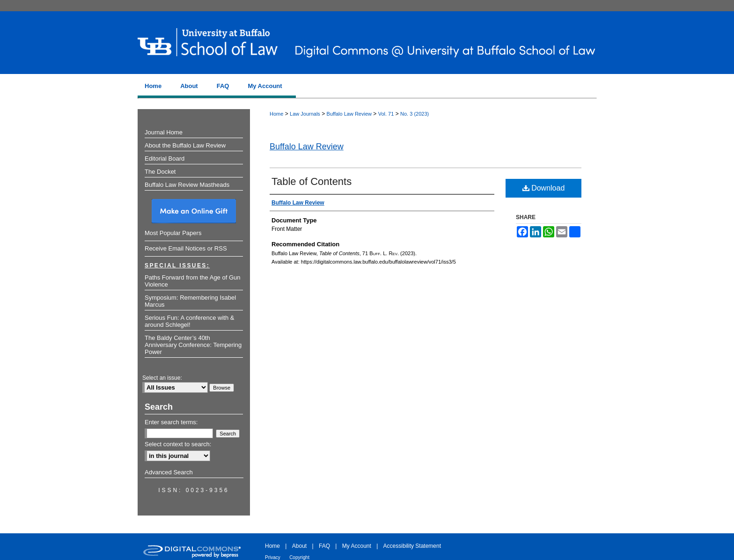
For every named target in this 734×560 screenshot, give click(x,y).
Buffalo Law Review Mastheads (187, 185)
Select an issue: (162, 378)
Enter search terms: (171, 422)
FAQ (324, 546)
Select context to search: (178, 444)
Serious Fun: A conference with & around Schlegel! (190, 321)
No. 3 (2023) (415, 114)
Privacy (273, 557)
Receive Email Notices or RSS (186, 248)
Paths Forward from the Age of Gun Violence (193, 281)
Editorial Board (165, 158)
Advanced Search (169, 472)
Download (544, 188)
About (299, 546)
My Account (357, 546)
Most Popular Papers (173, 233)
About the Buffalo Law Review (185, 145)
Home (276, 114)
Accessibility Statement (412, 546)
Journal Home (164, 132)
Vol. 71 (386, 114)
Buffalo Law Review (349, 114)
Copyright (299, 557)
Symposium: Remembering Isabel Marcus (190, 301)
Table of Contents (312, 181)
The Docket (160, 172)
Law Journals (305, 114)
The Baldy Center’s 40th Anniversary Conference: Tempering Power (193, 345)
